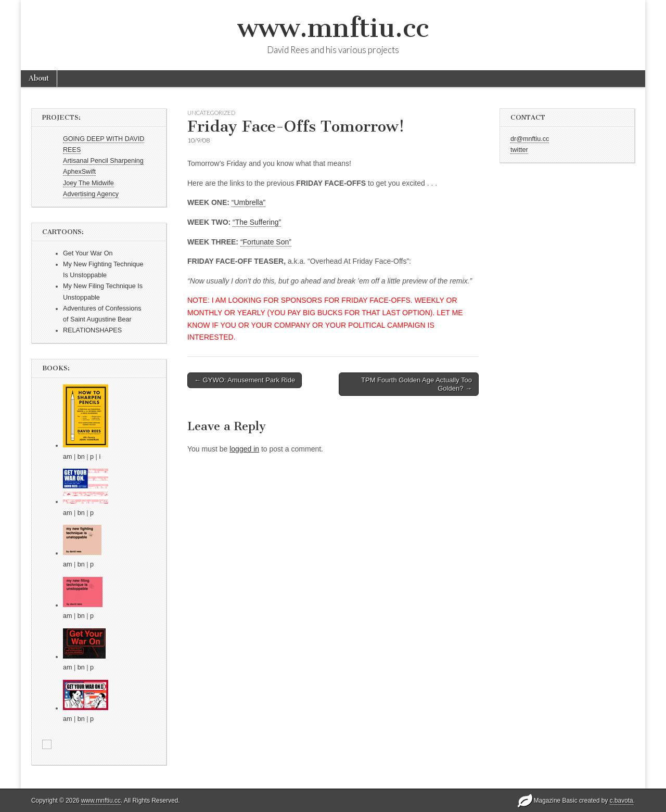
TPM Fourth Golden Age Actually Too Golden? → (417, 384)
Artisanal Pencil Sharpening (103, 161)
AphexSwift (79, 172)
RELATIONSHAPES (92, 330)
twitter (519, 150)
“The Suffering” (257, 222)
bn (81, 457)
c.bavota (622, 801)
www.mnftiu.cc (333, 28)
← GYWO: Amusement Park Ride (245, 380)
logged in (244, 449)
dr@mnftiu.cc (530, 139)
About (39, 78)
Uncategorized (211, 113)
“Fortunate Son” (266, 242)
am (68, 457)
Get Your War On (88, 253)
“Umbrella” (248, 202)
